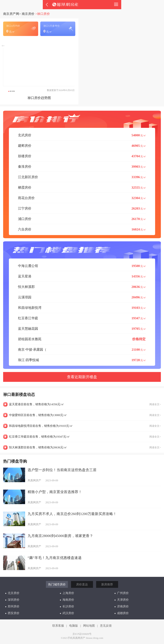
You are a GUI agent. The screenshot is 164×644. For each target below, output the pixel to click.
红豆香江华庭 (82, 318)
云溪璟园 (82, 297)
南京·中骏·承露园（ (82, 349)
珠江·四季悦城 (82, 360)
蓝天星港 (82, 276)
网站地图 (89, 626)
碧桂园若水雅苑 (82, 339)
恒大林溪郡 (82, 287)
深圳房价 (12, 600)
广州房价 (122, 593)
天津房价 (122, 600)
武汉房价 (67, 613)
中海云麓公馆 (82, 266)
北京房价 (12, 593)
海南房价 (67, 600)
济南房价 (122, 606)
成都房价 (122, 613)
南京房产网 (11, 14)
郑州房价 (12, 606)
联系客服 (58, 626)
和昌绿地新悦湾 (82, 308)
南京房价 (28, 14)
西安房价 (12, 613)
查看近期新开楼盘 (82, 377)
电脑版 (74, 626)
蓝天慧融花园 (82, 329)
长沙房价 (67, 606)
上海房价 (67, 593)
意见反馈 (106, 626)
